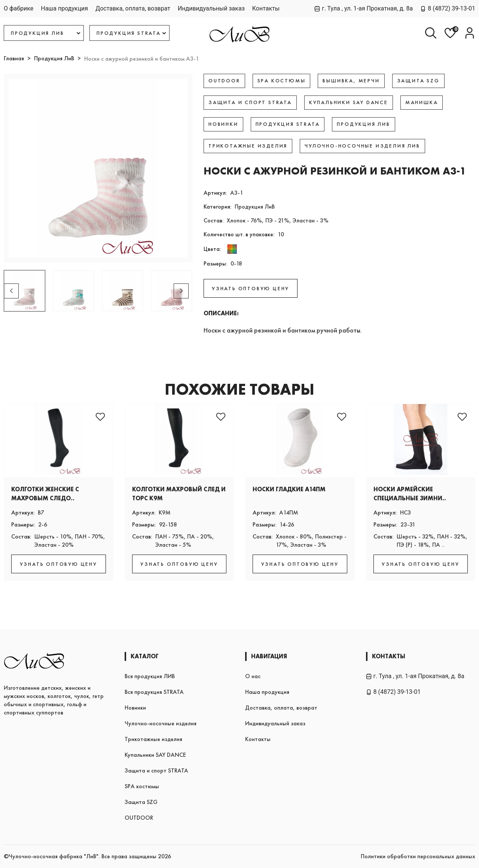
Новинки (135, 708)
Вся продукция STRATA (154, 692)
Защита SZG (141, 802)
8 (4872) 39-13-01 (448, 8)
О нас (253, 676)
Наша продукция (64, 8)
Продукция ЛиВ (54, 58)
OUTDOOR (139, 818)
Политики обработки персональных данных (418, 856)
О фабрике (19, 8)
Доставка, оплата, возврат (133, 8)
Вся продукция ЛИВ (150, 676)
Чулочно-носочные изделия (161, 723)
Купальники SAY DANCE (155, 755)
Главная (14, 58)
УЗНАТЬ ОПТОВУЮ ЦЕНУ (251, 288)
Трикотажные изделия (153, 739)
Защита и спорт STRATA (156, 770)
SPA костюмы (142, 786)
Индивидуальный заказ (211, 8)
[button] (181, 291)
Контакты (266, 8)
